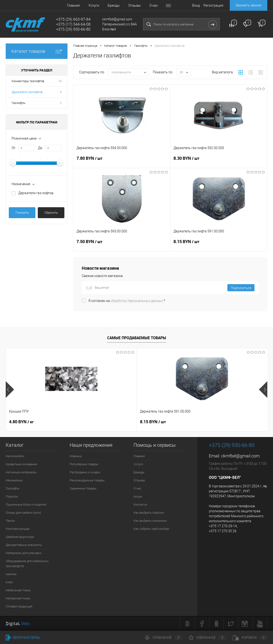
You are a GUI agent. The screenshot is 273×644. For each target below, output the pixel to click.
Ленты (10, 521)
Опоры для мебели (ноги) (23, 513)
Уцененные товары (83, 488)
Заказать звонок (249, 5)
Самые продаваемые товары (137, 338)
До (40, 148)
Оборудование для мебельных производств (27, 564)
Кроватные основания (21, 464)
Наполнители (15, 456)
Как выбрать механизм (150, 521)
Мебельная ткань (18, 590)
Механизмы (14, 480)
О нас (154, 5)
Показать (22, 213)
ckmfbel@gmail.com (240, 456)
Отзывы (135, 5)
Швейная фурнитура (20, 537)
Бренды (114, 5)
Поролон (12, 496)
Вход (196, 5)
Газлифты (19, 103)
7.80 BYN (122, 161)
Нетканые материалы (21, 472)
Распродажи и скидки (85, 472)
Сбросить (51, 213)
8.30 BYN (219, 161)
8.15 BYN (219, 244)
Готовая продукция (19, 606)
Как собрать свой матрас (151, 529)
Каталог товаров (37, 51)
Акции (138, 496)
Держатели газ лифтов (36, 193)
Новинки (76, 456)
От (14, 148)
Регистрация (213, 5)
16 (60, 81)
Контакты (140, 505)
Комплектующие (18, 529)
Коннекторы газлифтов (28, 81)
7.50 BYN (122, 244)
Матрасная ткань (18, 598)
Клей (9, 582)
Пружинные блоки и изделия (26, 505)
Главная (73, 5)
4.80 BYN (21, 422)
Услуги (94, 5)
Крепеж (11, 574)
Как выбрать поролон (149, 513)
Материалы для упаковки (24, 553)
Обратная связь (23, 638)
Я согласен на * (127, 301)
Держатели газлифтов (27, 92)
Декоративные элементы (24, 545)
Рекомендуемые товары (87, 480)
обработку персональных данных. (137, 301)
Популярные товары (84, 464)
